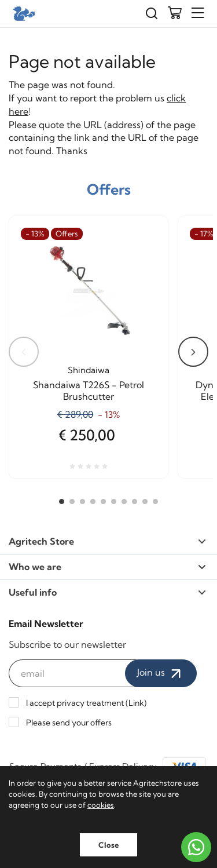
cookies (101, 805)
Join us (161, 673)
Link (136, 703)
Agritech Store (107, 541)
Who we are (107, 567)
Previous (24, 352)
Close (108, 845)
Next (193, 352)
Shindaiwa (89, 370)
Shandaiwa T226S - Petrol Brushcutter (89, 391)
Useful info (107, 592)
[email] (73, 673)
